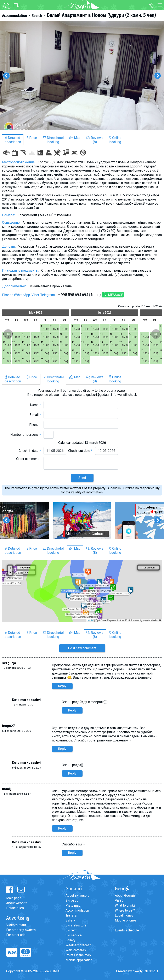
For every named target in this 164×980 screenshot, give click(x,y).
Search (37, 16)
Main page (14, 898)
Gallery (70, 940)
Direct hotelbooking (53, 140)
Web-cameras (76, 950)
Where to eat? (125, 910)
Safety (70, 920)
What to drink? (125, 905)
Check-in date (30, 451)
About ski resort (77, 896)
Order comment (29, 459)
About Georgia (125, 896)
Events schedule (127, 930)
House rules (15, 908)
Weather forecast (78, 945)
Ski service (74, 935)
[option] (82, 76)
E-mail (35, 415)
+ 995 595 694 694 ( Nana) (79, 295)
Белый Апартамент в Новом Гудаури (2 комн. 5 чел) (101, 15)
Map (75, 138)
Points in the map (78, 955)
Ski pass (72, 901)
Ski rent (71, 930)
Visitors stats (16, 925)
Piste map (73, 905)
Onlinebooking (115, 140)
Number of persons (26, 435)
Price (32, 138)
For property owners (21, 930)
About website (17, 903)
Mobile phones (126, 920)
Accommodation (14, 16)
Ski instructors (76, 925)
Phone (35, 425)
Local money (124, 915)
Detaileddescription (13, 140)
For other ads (16, 935)
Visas (119, 901)
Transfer (72, 915)
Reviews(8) (95, 140)
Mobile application (79, 960)
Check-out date (80, 451)
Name (35, 405)
